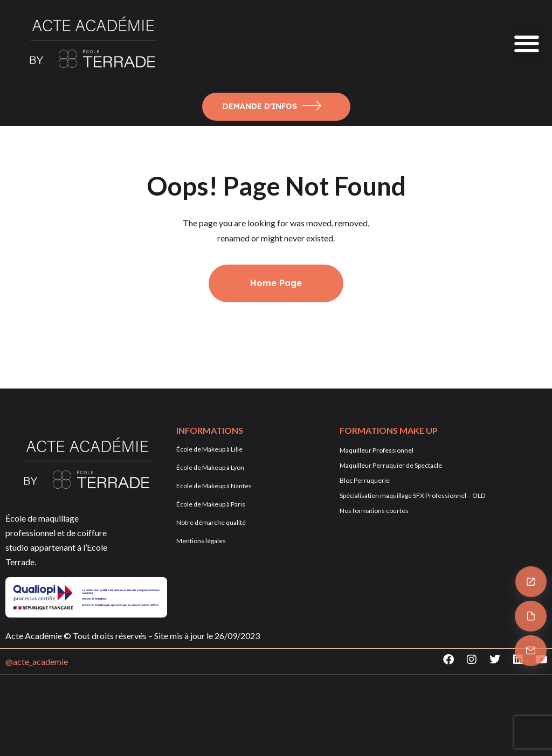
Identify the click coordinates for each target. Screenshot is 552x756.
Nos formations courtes (374, 511)
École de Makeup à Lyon (210, 467)
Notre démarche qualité (211, 522)
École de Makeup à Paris (211, 504)
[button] (526, 43)
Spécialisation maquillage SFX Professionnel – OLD (412, 495)
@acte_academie (37, 661)
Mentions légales (201, 541)
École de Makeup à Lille (209, 449)
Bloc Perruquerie (365, 480)
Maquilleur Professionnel (377, 450)
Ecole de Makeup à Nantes (214, 486)
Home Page (276, 283)
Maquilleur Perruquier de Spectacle (391, 465)
